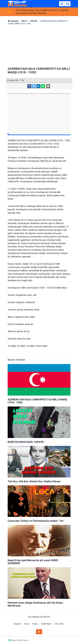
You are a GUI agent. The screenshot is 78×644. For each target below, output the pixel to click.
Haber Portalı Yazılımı (20, 640)
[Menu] (62, 4)
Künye (27, 624)
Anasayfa (17, 624)
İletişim (35, 624)
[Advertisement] (39, 46)
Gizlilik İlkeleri (46, 624)
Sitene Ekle (59, 624)
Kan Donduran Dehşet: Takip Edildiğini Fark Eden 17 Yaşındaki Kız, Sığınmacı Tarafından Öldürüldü (42, 12)
